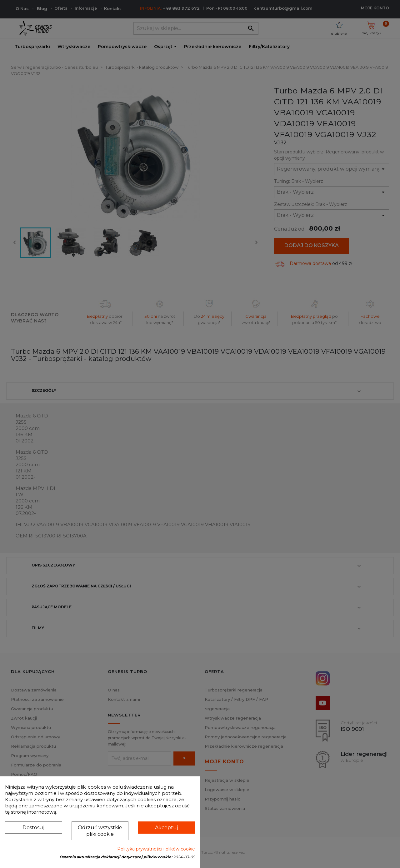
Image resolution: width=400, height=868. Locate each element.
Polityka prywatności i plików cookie (156, 849)
